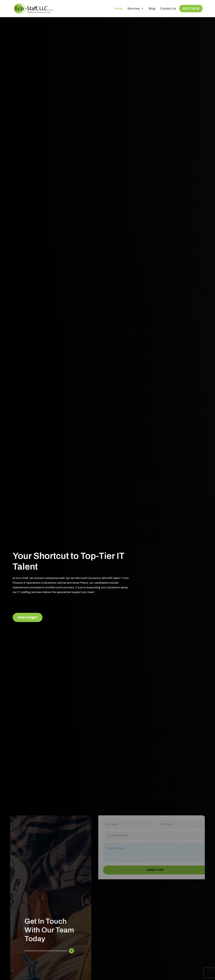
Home (118, 8)
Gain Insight (28, 617)
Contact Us (168, 8)
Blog (152, 8)
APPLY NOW (191, 9)
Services (136, 9)
